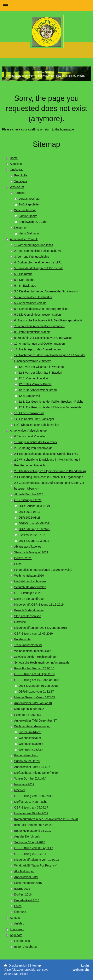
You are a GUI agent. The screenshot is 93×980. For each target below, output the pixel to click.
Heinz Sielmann (29, 233)
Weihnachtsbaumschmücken (33, 651)
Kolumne (20, 228)
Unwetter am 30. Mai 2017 (31, 813)
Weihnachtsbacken (31, 749)
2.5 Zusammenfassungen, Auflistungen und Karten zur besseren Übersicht (49, 486)
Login (85, 966)
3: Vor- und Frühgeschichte (32, 257)
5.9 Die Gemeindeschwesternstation (38, 315)
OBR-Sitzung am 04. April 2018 (34, 674)
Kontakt (15, 918)
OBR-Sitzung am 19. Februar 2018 (37, 680)
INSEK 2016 (22, 889)
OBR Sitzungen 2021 (28, 500)
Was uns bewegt (25, 210)
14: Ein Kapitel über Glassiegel (34, 419)
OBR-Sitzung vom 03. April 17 (34, 848)
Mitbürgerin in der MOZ (29, 709)
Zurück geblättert (30, 204)
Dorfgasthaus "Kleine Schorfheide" (37, 773)
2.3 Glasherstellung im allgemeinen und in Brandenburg (50, 471)
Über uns (20, 912)
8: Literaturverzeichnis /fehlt (32, 332)
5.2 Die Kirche (23, 274)
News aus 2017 (24, 784)
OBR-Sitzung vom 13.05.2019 (34, 634)
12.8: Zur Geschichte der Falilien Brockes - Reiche (51, 402)
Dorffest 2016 (23, 894)
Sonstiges (21, 181)
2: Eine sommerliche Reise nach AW (38, 251)
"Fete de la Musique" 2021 (31, 552)
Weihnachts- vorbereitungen (32, 726)
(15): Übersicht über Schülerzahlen (37, 425)
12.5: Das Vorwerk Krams (35, 384)
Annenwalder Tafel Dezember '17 (36, 721)
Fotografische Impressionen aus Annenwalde (43, 570)
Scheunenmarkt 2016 (28, 883)
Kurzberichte (22, 639)
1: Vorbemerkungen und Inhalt (34, 245)
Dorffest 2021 (23, 558)
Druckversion (16, 966)
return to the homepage (59, 129)
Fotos (18, 564)
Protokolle (21, 175)
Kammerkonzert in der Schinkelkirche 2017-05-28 (46, 819)
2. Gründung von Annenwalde (33, 448)
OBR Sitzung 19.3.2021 (34, 541)
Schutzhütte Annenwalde (30, 587)
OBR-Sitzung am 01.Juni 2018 (38, 686)
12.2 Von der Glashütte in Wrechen (41, 367)
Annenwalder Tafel (26, 877)
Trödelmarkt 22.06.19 (28, 645)
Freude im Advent (30, 732)
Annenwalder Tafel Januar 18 (33, 703)
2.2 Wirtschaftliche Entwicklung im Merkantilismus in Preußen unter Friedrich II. (48, 462)
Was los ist (17, 187)
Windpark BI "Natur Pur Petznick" (36, 865)
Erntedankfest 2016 (27, 900)
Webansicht (81, 970)
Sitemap (35, 966)
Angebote (16, 935)
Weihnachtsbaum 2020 (29, 576)
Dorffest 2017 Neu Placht (30, 802)
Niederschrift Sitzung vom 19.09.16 (37, 860)
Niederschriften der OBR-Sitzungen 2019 (41, 628)
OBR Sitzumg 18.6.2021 (34, 529)
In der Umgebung (25, 947)
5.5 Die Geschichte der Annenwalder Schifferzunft (46, 291)
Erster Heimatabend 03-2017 (33, 831)
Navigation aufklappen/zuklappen (46, 5)
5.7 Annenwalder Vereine (30, 303)
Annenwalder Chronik (24, 239)
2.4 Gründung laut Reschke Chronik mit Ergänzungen (49, 477)
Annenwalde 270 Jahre (33, 222)
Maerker (20, 790)
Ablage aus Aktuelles (28, 547)
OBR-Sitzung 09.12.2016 (30, 854)
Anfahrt (19, 923)
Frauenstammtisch (26, 755)
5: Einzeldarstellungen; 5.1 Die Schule (39, 268)
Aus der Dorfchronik (27, 836)
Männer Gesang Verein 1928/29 (35, 697)
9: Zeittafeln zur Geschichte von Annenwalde (43, 338)
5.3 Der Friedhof (25, 280)
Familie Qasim (28, 216)
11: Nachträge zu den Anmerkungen (37, 349)
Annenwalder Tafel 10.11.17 (32, 767)
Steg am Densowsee (28, 616)
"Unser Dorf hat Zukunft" (30, 778)
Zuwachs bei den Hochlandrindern (36, 657)
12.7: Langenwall (30, 396)
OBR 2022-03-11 (30, 512)
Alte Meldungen (24, 871)
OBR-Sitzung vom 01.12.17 (36, 692)
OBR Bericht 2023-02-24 (34, 506)
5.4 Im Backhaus (25, 286)
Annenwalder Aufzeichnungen (29, 431)
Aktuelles (16, 164)
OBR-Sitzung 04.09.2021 (35, 523)
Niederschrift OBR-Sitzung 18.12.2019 (39, 605)
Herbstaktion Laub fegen (30, 581)
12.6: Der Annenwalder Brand (38, 390)
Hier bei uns (22, 941)
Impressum (17, 929)
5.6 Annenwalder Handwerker (33, 297)
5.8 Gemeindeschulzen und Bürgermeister (41, 309)
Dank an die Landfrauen (30, 599)
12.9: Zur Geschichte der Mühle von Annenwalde (50, 407)
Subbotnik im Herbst (27, 761)
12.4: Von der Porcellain (34, 378)
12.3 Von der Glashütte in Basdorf (40, 373)
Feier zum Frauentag (28, 715)
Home (14, 158)
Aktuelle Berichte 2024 (29, 494)
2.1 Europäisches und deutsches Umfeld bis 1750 (46, 454)
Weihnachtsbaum (30, 738)
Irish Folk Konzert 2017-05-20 (33, 825)
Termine (19, 193)
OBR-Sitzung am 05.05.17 (31, 807)
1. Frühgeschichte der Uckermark (36, 442)
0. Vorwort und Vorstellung (31, 436)
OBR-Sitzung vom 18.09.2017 (34, 796)
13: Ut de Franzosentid (29, 413)
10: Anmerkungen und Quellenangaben (40, 344)
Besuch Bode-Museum (29, 610)
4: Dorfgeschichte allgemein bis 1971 (38, 262)
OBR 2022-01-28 (30, 518)
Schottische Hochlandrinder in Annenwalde (42, 663)
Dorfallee (20, 622)
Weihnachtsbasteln (31, 744)
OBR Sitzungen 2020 (28, 593)
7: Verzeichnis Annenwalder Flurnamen (39, 326)
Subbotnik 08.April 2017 (30, 842)
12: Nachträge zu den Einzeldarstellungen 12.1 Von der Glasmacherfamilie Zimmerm (50, 358)
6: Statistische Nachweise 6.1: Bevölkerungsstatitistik (48, 320)
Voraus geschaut (29, 199)
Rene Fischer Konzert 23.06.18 (34, 668)
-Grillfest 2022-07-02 (32, 535)
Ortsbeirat (16, 170)
